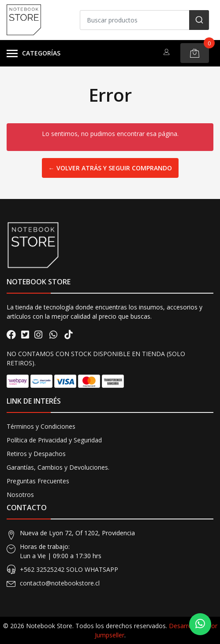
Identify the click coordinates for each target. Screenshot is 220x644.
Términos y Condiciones (41, 426)
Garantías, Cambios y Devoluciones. (58, 467)
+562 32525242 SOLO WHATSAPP (69, 569)
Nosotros (20, 495)
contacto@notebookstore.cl (60, 583)
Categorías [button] (34, 54)
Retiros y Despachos (36, 454)
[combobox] (144, 20)
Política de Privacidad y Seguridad (54, 440)
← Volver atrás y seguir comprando (110, 168)
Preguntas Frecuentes (38, 481)
